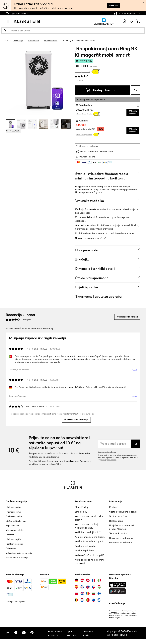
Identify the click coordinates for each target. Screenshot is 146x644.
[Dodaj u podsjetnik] (136, 90)
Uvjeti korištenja (132, 618)
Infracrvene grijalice (17, 532)
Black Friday (81, 509)
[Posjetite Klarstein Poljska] (76, 596)
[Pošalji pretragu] (5, 31)
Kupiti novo (84, 123)
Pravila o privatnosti (117, 618)
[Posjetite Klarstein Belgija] (76, 602)
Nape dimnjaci (14, 528)
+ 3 (66, 124)
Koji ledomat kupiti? (85, 548)
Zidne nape (12, 551)
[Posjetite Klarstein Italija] (99, 583)
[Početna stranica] (9, 40)
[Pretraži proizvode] (73, 31)
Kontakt (113, 509)
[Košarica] (138, 21)
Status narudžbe (118, 519)
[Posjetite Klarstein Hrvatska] (82, 596)
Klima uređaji (36, 40)
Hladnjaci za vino (15, 509)
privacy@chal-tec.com (109, 462)
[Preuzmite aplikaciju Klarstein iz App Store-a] (118, 587)
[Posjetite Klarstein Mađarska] (99, 589)
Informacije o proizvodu (83, 72)
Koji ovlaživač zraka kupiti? (89, 557)
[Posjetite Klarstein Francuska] (94, 583)
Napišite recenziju (125, 319)
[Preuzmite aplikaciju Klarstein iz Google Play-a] (118, 593)
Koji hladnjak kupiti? (86, 553)
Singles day (81, 514)
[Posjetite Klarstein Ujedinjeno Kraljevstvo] (82, 589)
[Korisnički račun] (125, 21)
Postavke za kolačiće (120, 545)
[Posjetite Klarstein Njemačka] (76, 583)
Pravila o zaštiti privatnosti (58, 637)
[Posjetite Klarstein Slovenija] (94, 602)
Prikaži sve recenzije (76, 422)
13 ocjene (79, 80)
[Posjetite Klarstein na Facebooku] (18, 637)
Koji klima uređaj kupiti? (88, 535)
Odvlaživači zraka (15, 519)
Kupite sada (112, 6)
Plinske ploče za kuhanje (19, 560)
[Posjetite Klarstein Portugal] (88, 602)
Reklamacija (116, 523)
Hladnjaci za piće (15, 541)
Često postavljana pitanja (123, 514)
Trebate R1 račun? (119, 536)
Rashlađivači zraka (16, 546)
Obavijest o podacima (121, 540)
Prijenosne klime (54, 40)
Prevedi (134, 372)
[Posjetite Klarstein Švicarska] (88, 583)
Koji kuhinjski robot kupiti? (89, 544)
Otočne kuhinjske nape (18, 523)
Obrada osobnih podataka (108, 454)
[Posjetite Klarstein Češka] (94, 589)
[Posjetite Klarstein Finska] (99, 596)
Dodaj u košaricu (102, 90)
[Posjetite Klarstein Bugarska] (94, 596)
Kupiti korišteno (86, 105)
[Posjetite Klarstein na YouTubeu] (27, 637)
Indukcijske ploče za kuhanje (21, 555)
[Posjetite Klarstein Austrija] (82, 583)
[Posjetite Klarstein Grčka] (99, 602)
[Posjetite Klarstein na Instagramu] (9, 637)
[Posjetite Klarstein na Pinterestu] (36, 637)
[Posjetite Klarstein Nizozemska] (82, 602)
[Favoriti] (131, 21)
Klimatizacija (19, 40)
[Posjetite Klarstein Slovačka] (88, 589)
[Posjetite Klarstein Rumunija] (88, 596)
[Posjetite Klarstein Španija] (76, 589)
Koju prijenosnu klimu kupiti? (90, 539)
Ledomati (11, 537)
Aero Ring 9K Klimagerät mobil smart (83, 40)
